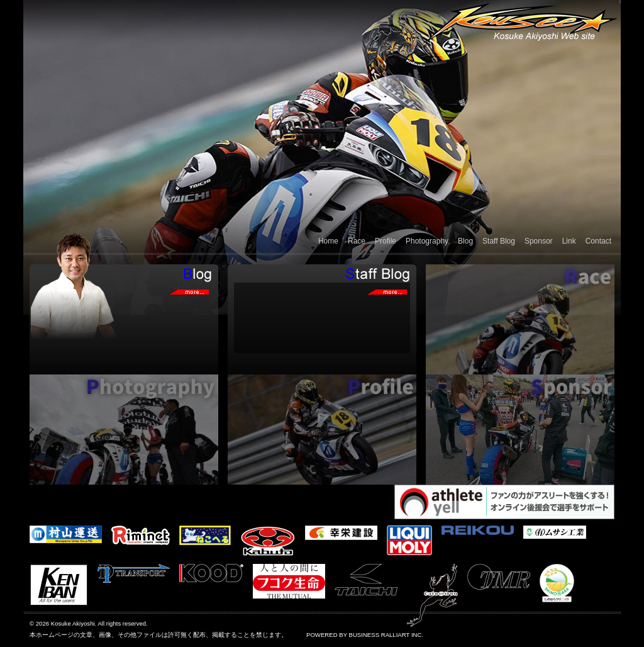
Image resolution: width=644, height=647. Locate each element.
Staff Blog (499, 241)
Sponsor (539, 241)
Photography (427, 241)
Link (569, 241)
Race (357, 241)
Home (328, 241)
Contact (598, 241)
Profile (386, 241)
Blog (465, 241)
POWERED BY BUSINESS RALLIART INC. (365, 635)
